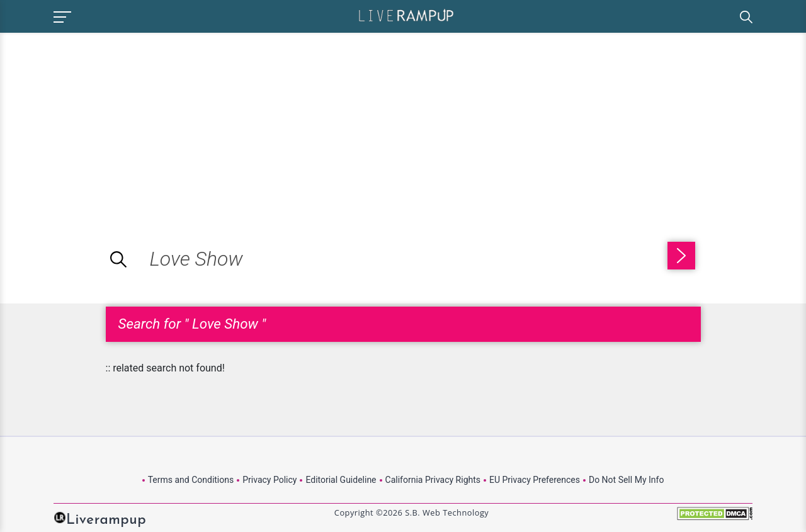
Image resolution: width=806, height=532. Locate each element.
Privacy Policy (270, 480)
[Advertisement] (106, 121)
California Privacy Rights (433, 480)
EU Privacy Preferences (535, 480)
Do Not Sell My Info (626, 480)
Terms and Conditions (191, 480)
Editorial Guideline (341, 480)
